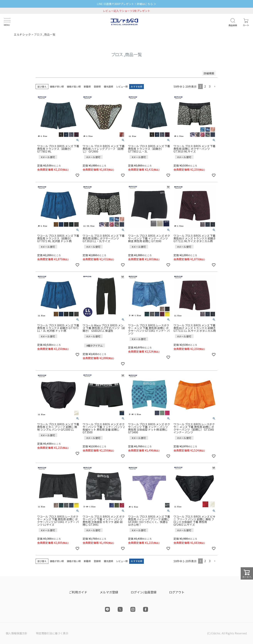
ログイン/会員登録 (144, 592)
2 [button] (205, 86)
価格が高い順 (74, 86)
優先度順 (108, 86)
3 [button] (210, 86)
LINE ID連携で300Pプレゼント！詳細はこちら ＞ (126, 4)
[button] (215, 87)
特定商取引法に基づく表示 (52, 633)
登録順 (97, 86)
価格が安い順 (57, 86)
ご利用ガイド (78, 592)
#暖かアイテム (95, 346)
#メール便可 (48, 157)
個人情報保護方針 (17, 633)
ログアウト (177, 592)
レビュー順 (122, 86)
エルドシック (22, 34)
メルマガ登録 (109, 592)
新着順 (87, 86)
